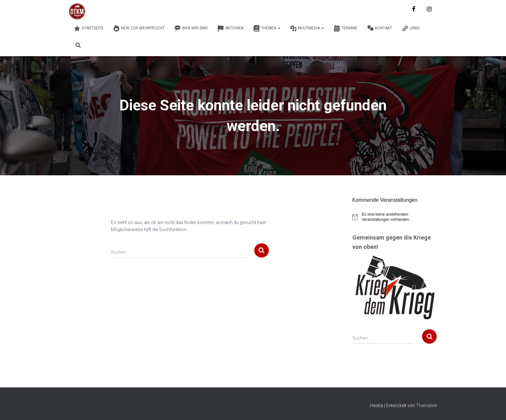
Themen (267, 28)
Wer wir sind (191, 28)
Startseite (89, 28)
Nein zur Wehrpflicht (139, 28)
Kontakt (380, 28)
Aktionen (231, 28)
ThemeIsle (426, 405)
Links (411, 28)
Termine (346, 28)
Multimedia (307, 28)
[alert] (395, 217)
